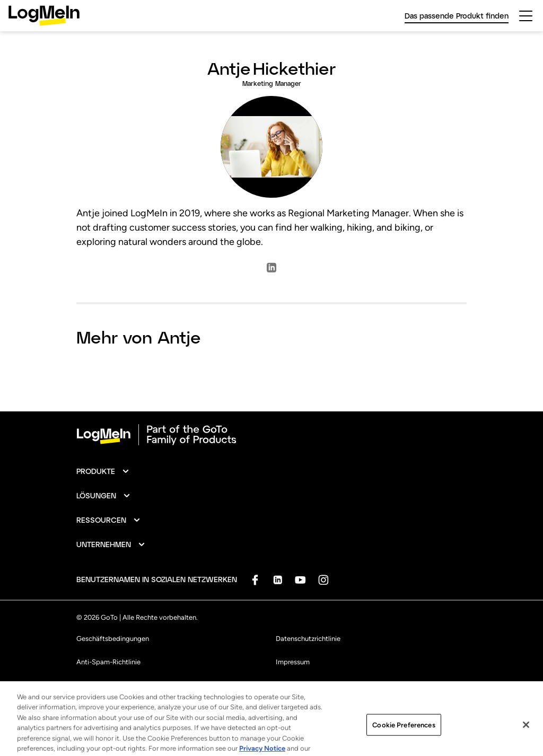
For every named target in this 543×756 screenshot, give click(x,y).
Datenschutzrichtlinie (308, 639)
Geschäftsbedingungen (113, 639)
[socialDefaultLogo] (255, 580)
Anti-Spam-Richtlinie (108, 662)
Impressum (293, 662)
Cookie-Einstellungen (309, 685)
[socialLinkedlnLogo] (272, 271)
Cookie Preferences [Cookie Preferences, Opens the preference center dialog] (404, 735)
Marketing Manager (272, 83)
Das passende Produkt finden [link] (457, 16)
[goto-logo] (271, 435)
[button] (103, 471)
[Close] (526, 734)
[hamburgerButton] (526, 16)
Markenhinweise (101, 685)
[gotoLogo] (44, 16)
